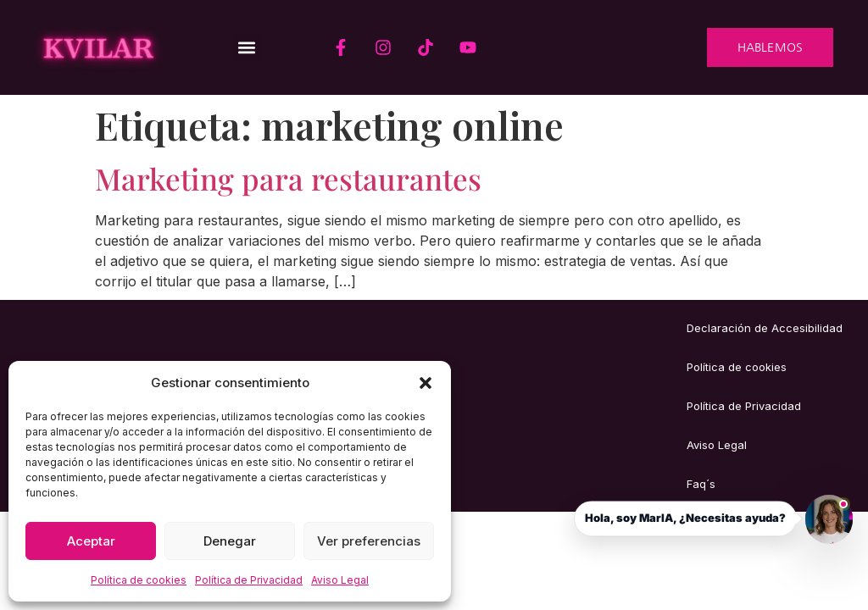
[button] (426, 383)
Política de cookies (139, 580)
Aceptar (91, 541)
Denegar (230, 541)
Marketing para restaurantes (288, 178)
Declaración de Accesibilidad (765, 328)
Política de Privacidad (249, 580)
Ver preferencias (369, 541)
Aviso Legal (340, 580)
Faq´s (701, 484)
